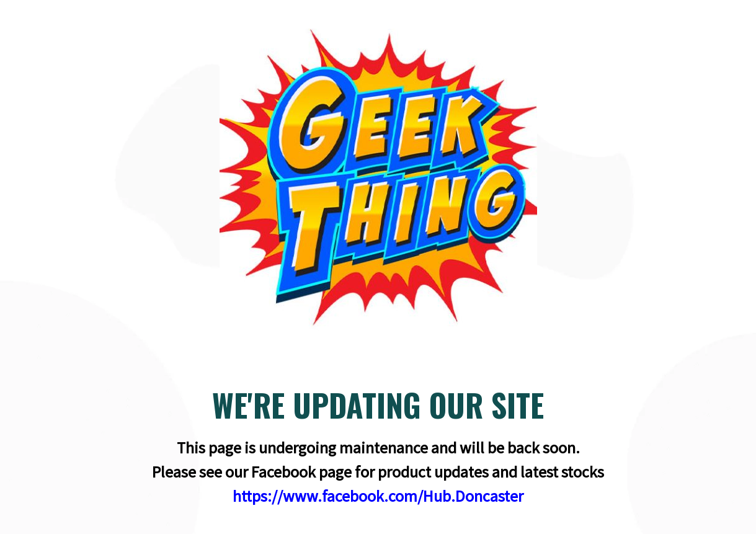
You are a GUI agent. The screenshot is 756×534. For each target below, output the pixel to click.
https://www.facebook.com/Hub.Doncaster (378, 496)
